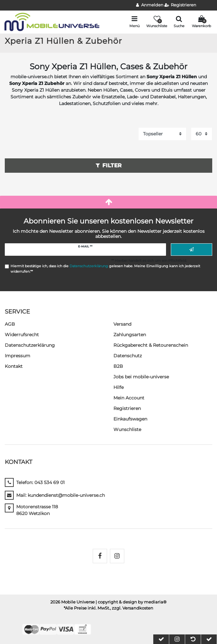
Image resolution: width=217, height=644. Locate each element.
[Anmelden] (150, 5)
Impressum (18, 356)
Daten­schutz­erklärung (30, 345)
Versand (122, 324)
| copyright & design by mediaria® (131, 602)
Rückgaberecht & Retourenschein (151, 345)
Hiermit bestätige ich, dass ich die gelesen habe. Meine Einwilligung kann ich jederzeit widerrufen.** (105, 269)
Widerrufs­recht (22, 335)
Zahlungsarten (130, 335)
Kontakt (14, 366)
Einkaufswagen (130, 419)
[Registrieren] (181, 5)
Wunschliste (127, 429)
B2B (118, 366)
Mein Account (129, 398)
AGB (10, 324)
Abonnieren (192, 250)
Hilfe (119, 387)
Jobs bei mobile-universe (141, 377)
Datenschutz (128, 356)
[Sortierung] (162, 134)
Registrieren (127, 408)
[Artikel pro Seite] (202, 134)
